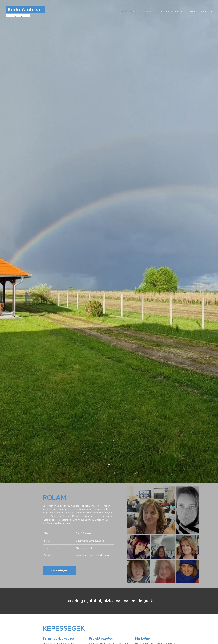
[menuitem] (127, 12)
